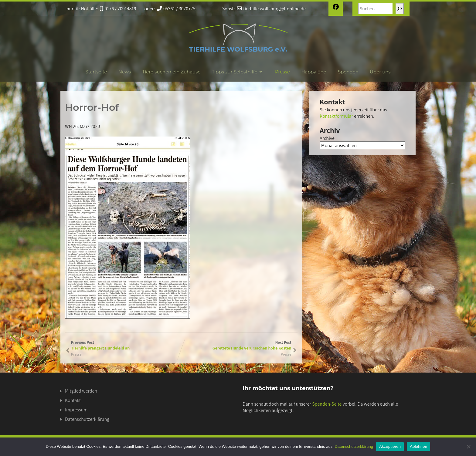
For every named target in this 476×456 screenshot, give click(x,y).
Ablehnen (418, 446)
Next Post (236, 345)
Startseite (96, 72)
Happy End (314, 72)
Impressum (76, 410)
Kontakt (73, 400)
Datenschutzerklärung (87, 419)
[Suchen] (399, 9)
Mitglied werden (81, 391)
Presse (282, 72)
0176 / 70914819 (118, 9)
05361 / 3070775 (176, 9)
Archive (327, 138)
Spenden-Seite (327, 404)
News (125, 72)
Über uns (380, 72)
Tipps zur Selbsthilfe (238, 72)
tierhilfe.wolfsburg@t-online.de (271, 9)
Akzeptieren (390, 446)
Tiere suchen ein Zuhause (172, 72)
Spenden (348, 72)
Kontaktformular (336, 116)
